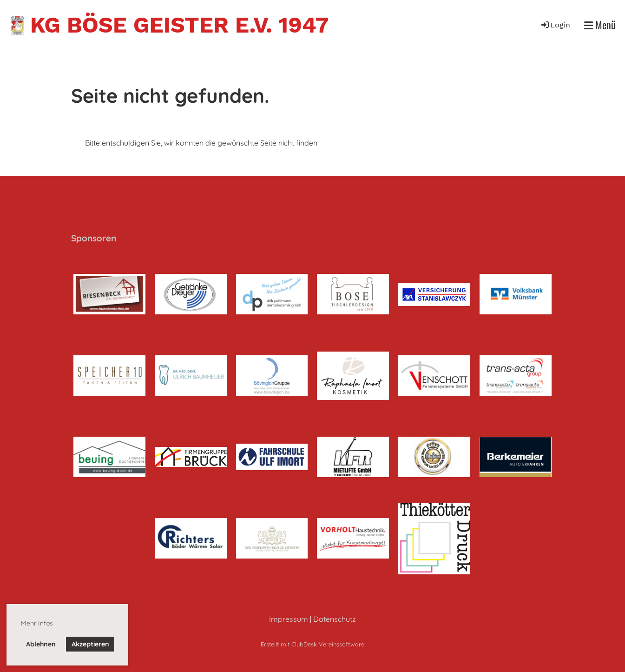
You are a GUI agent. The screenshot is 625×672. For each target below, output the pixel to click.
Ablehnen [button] (41, 644)
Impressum (289, 619)
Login (555, 25)
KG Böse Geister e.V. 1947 (180, 25)
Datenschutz (335, 619)
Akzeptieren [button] (90, 644)
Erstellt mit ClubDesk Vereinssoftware (312, 644)
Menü (600, 25)
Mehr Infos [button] (37, 623)
